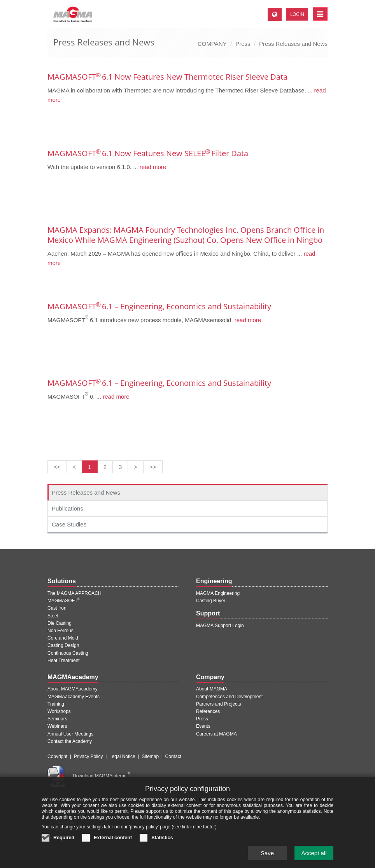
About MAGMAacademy (73, 689)
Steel (53, 616)
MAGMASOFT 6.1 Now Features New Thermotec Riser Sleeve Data (167, 77)
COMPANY (212, 44)
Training (56, 704)
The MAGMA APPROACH (74, 593)
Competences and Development (229, 697)
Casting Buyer (211, 601)
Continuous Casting (68, 653)
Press (243, 44)
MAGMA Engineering (218, 593)
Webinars (57, 726)
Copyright (57, 756)
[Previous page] (74, 467)
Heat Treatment (64, 661)
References (208, 711)
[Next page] (136, 467)
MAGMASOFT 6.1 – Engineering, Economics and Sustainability (159, 306)
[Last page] (153, 467)
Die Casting (60, 623)
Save (267, 853)
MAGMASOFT (64, 601)
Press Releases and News (293, 44)
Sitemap (150, 756)
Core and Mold (63, 638)
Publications (67, 508)
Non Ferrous (60, 631)
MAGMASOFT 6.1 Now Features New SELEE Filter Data (148, 153)
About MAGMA (212, 689)
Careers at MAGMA (216, 734)
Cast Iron (57, 608)
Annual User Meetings (70, 734)
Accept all (314, 853)
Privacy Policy (88, 756)
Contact (173, 756)
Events (203, 726)
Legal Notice (122, 756)
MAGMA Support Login (220, 626)
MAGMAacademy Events (74, 697)
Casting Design (63, 645)
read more (152, 167)
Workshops (59, 711)
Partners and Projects (218, 704)
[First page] (57, 467)
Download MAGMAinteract (102, 776)
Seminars (57, 719)
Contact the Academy (70, 741)
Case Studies (69, 524)
